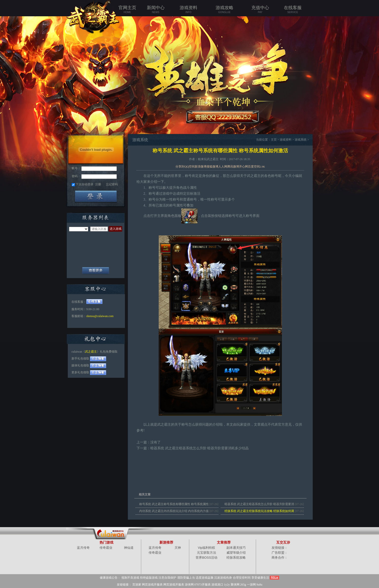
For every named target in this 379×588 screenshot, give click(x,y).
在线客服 (293, 10)
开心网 (243, 167)
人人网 (223, 167)
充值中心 (260, 10)
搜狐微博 (212, 167)
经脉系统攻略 (236, 558)
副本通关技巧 (236, 548)
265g (243, 585)
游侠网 (189, 585)
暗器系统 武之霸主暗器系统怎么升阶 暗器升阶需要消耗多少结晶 (199, 448)
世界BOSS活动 (207, 558)
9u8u (259, 585)
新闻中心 (156, 10)
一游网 (251, 585)
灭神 (178, 548)
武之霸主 (91, 352)
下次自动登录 (85, 184)
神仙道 (129, 548)
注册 (98, 184)
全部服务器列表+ (96, 271)
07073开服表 (203, 585)
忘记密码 (112, 184)
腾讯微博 (233, 167)
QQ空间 (189, 167)
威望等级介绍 (236, 553)
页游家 (137, 585)
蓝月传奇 (83, 548)
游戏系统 (301, 140)
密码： (76, 176)
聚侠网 (235, 585)
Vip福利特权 (207, 548)
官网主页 (127, 10)
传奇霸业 (106, 548)
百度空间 (254, 167)
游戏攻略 (224, 10)
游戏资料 (188, 10)
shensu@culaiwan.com (100, 316)
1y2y (227, 585)
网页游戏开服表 (152, 585)
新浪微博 (201, 167)
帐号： (76, 168)
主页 (274, 140)
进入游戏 (116, 229)
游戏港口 (217, 585)
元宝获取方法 (207, 553)
